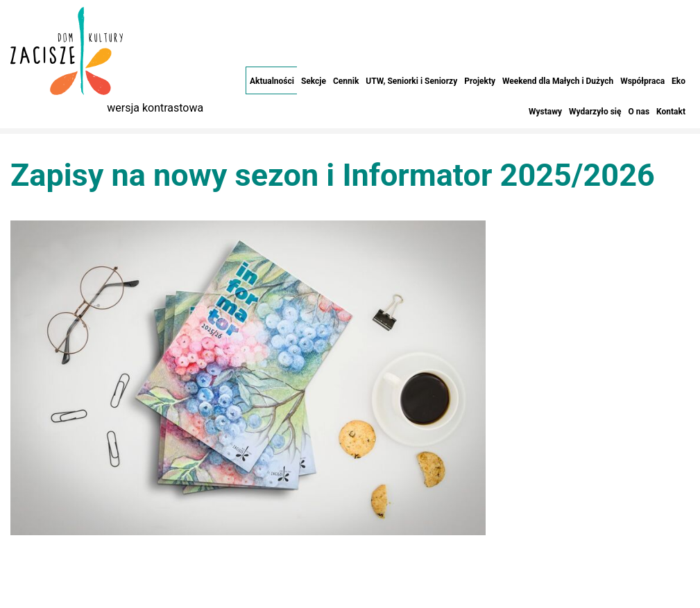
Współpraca (642, 81)
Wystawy (545, 112)
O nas (639, 112)
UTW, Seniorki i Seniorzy (411, 81)
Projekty (480, 81)
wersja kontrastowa (155, 108)
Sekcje (314, 81)
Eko (678, 81)
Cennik (346, 81)
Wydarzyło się (595, 112)
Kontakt (671, 112)
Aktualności (272, 81)
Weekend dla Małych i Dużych (558, 81)
